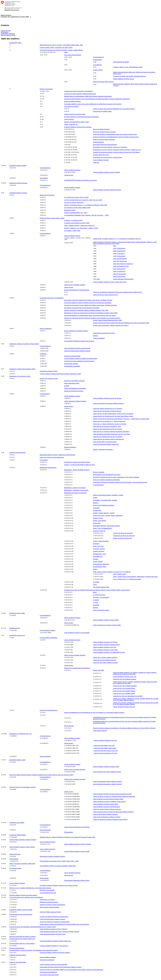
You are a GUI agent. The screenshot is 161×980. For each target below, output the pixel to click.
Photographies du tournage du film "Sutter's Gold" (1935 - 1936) (59, 861)
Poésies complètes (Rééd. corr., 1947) (76, 213)
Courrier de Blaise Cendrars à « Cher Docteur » (54, 946)
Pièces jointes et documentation (49, 907)
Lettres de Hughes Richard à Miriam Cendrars (107, 809)
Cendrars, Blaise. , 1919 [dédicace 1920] (128, 67)
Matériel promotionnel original (49, 902)
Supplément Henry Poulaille (18, 166)
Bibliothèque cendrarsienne (48, 468)
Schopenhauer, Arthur (100, 567)
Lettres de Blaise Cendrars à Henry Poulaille (106, 172)
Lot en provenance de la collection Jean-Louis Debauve (26, 897)
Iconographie (44, 178)
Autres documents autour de (52, 934)
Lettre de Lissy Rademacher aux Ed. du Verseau (108, 437)
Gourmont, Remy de (99, 531)
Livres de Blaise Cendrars (101, 160)
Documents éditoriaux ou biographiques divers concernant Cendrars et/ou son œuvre (90, 315)
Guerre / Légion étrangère (101, 541)
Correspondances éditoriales (48, 638)
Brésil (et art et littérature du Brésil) (104, 505)
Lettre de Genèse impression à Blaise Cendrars (107, 784)
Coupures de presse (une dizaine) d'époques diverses (130, 76)
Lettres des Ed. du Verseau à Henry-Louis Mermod (108, 439)
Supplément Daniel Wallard (18, 835)
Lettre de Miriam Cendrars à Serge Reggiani (106, 807)
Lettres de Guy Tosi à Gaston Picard (124, 688)
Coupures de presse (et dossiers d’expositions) (78, 91)
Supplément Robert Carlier (17, 760)
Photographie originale (71, 364)
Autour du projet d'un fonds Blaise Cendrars (22, 787)
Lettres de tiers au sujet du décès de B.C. (106, 295)
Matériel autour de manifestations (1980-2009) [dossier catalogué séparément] (88, 96)
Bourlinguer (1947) (70, 210)
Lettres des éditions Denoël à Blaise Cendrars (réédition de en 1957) (41, 775)
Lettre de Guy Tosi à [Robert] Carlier (124, 693)
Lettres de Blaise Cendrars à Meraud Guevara (107, 190)
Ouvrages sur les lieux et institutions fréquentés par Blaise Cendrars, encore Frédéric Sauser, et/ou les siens (97, 590)
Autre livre (96, 162)
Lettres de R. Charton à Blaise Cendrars (105, 657)
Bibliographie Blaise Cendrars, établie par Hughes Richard (57, 455)
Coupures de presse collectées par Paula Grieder (79, 361)
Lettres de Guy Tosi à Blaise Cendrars (105, 660)
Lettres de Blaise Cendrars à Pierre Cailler (106, 620)
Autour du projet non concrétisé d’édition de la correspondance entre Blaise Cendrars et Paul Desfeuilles (71, 970)
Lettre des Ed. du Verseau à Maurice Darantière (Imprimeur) (111, 432)
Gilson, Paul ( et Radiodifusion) (102, 528)
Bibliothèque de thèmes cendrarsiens (75, 493)
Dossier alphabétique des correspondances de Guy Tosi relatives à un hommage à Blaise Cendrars (94, 712)
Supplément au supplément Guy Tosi (20, 734)
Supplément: (20, 376)
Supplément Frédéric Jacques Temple (21, 910)
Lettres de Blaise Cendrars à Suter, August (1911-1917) (110, 282)
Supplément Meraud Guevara (18, 183)
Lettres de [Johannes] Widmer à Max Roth (106, 444)
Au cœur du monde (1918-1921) (74, 202)
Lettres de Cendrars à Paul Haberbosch (52, 457)
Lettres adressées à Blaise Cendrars (75, 401)
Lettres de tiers (69, 175)
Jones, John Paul (98, 546)
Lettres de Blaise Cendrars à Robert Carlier (106, 767)
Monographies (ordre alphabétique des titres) (107, 475)
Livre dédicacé (97, 65)
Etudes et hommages (46, 89)
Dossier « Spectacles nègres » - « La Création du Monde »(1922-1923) (86, 205)
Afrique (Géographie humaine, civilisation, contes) (108, 495)
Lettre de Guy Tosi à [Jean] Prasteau (124, 691)
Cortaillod (96, 600)
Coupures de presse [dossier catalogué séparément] (80, 94)
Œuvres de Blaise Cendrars (101, 129)
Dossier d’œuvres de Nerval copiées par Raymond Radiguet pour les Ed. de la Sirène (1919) (121, 323)
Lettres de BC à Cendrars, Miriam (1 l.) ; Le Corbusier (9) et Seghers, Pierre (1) (117, 239)
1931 (115, 246)
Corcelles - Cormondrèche (101, 597)
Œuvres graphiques (46, 329)
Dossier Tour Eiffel (99, 670)
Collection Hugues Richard (17, 453)
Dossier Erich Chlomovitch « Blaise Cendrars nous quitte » (111, 325)
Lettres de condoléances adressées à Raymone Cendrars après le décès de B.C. (118, 292)
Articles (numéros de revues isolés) (75, 114)
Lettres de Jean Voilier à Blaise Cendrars (105, 663)
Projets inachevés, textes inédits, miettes (52, 218)
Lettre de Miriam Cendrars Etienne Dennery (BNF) (108, 799)
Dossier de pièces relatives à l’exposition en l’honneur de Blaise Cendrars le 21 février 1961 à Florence (124, 728)
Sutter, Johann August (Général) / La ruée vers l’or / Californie (112, 572)
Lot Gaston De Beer (15, 868)
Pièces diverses (69, 726)
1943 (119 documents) (120, 259)
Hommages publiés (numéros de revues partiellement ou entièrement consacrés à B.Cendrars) (93, 104)
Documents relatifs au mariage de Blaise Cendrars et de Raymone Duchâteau (88, 303)
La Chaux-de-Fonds (99, 595)
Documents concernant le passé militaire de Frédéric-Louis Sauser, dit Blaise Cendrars (91, 305)
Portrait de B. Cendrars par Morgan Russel (77, 462)
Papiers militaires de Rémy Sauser (124, 79)
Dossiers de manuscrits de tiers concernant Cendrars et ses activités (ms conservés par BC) (92, 318)
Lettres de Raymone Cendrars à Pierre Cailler (107, 625)
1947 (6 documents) (119, 269)
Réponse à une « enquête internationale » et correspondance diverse (30, 888)
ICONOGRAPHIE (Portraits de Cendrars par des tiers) (81, 180)
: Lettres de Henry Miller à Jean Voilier (105, 748)
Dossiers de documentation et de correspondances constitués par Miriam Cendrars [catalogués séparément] (97, 99)
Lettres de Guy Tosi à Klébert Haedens (125, 686)
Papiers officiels (98, 70)
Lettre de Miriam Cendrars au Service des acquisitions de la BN (112, 794)
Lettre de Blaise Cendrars (47, 630)
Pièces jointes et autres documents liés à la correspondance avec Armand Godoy (64, 924)
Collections (43, 354)
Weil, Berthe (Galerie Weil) (101, 587)
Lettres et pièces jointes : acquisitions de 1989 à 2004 (56, 48)
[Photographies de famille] (121, 62)
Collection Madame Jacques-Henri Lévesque (78, 127)
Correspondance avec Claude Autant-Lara (22, 939)
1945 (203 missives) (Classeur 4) (123, 264)
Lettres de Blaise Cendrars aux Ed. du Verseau (107, 398)
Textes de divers (69, 119)
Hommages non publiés (71, 107)
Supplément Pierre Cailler (17, 613)
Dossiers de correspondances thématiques (77, 668)
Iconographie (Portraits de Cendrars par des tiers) (79, 341)
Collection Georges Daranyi (18, 955)
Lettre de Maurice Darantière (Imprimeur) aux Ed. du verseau (112, 434)
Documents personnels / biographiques (52, 298)
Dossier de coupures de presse (74, 391)
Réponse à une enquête (47, 890)
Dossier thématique (70, 447)
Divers (66, 52)
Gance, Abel (97, 523)
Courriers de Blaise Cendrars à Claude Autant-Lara (55, 941)
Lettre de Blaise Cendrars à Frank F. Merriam (53, 929)
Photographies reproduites (72, 366)
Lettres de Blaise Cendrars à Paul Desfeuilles (53, 965)
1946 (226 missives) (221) (121, 266)
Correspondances (98, 57)
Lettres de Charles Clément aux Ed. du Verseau (108, 409)
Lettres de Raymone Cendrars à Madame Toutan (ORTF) (110, 819)
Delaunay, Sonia (98, 518)
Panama (96, 559)
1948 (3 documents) (119, 271)
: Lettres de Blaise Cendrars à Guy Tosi (105, 740)
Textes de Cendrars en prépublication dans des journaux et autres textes (115, 134)
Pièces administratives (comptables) (75, 388)
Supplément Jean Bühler (17, 823)
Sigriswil (96, 608)
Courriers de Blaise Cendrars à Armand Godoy (54, 917)
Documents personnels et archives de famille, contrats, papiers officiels (61, 50)
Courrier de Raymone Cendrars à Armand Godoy (55, 922)
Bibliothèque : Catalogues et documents (76, 490)
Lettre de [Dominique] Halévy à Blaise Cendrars (108, 782)
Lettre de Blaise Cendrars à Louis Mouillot (77, 633)
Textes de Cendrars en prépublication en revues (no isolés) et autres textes (116, 137)
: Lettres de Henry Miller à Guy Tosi (104, 746)
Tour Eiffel (96, 582)
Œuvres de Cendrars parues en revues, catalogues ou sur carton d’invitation (116, 477)
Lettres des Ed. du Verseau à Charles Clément (107, 411)
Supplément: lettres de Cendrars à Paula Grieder (24, 344)
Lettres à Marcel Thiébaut (17, 883)
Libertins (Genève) (99, 551)
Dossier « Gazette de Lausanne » (103, 449)
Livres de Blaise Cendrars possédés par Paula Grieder (81, 359)
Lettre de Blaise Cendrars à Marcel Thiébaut (23, 840)
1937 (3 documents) (119, 248)
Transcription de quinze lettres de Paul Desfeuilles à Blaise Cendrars (61, 967)
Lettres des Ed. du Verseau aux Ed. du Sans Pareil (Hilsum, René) (113, 416)
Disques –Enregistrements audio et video (77, 122)
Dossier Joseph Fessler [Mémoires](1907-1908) (108, 320)
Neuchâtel (96, 605)
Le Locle (96, 602)
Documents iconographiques (48, 972)
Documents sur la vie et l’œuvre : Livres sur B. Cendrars (110, 147)
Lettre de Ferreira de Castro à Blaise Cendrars (107, 772)
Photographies (97, 60)
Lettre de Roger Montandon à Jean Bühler (77, 827)
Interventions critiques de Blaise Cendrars (52, 856)
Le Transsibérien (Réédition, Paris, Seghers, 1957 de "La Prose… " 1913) (87, 215)
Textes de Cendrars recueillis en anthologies (106, 480)
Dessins (95, 336)
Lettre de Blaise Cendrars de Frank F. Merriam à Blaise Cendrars (59, 932)
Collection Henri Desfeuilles (18, 962)
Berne (95, 592)
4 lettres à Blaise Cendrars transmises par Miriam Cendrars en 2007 (60, 374)
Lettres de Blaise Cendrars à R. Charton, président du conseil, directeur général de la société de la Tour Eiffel (135, 673)
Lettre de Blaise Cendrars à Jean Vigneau (22, 847)
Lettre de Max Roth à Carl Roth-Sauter (105, 442)
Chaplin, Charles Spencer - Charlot (104, 513)
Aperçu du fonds (6, 31)
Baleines (96, 503)
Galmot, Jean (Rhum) (100, 521)
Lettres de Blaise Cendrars (72, 170)
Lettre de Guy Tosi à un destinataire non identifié (128, 696)
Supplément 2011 (15, 628)
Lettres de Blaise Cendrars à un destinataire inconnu (109, 652)
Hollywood (96, 544)
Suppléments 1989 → (16, 43)
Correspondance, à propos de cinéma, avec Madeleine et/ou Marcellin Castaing (33, 950)
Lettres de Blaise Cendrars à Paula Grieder (77, 348)
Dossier (49, 378)
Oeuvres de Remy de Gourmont (123, 533)
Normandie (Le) (98, 556)
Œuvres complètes (99, 472)
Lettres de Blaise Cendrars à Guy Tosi (105, 647)
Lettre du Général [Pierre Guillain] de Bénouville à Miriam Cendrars (113, 812)
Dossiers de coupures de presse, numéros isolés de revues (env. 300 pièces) (116, 152)
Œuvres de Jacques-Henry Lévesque (104, 132)
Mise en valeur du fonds (8, 35)
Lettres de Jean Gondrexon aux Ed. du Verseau (108, 429)
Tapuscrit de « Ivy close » (47, 900)
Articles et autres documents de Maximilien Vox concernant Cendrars (114, 109)
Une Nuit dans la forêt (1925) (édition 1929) (77, 208)
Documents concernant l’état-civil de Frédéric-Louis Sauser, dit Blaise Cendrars (88, 300)
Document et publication (47, 960)
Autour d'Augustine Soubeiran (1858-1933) (22, 864)
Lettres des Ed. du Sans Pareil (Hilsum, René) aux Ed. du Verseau (113, 414)
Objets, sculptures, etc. (71, 124)
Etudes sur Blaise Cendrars (72, 101)
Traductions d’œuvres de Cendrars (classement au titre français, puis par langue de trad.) (120, 482)
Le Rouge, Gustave (99, 549)
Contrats (67, 386)
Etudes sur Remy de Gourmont (123, 538)
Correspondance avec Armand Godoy (21, 914)
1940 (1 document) (119, 253)
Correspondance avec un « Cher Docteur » (22, 943)
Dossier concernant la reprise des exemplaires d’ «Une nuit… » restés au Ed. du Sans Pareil (121, 419)
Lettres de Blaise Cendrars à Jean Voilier (105, 650)
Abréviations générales (8, 34)
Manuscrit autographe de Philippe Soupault (22, 937)
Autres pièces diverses (100, 731)
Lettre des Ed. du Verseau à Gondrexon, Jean (107, 426)
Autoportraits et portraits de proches (104, 333)
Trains (95, 585)
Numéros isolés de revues (101, 155)
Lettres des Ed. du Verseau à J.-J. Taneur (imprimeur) (109, 421)
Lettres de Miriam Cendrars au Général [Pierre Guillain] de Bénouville (114, 796)
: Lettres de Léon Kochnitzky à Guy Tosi (105, 753)
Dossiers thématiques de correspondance (77, 290)
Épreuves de (17, 948)
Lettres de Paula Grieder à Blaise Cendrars (77, 351)
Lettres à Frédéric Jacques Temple (50, 912)
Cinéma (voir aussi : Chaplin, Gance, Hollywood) (108, 516)
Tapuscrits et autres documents (49, 975)
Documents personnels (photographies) (105, 145)
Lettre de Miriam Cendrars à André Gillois (106, 804)
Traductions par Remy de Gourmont (124, 536)
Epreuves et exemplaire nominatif (74, 381)
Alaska (95, 498)
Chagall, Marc (97, 510)
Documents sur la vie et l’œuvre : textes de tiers (107, 157)
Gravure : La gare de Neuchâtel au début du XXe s (80, 465)
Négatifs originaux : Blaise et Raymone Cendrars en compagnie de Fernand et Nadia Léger (67, 837)
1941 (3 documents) (119, 256)
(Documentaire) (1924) (49, 371)
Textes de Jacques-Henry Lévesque (104, 139)
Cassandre (96, 508)
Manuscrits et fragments (47, 195)
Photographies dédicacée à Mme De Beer (77, 880)
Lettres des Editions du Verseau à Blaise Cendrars (108, 403)
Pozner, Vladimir (98, 562)
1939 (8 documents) (119, 251)
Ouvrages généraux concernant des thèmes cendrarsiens (82, 117)
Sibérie (95, 569)
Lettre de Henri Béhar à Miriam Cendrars (105, 814)
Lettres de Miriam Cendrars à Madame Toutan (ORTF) (109, 802)
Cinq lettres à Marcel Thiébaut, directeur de (59, 885)
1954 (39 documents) (120, 274)
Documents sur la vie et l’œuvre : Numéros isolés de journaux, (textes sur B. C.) (117, 150)
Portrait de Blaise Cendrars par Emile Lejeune (23, 895)
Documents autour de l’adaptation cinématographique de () (32, 927)
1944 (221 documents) (120, 261)
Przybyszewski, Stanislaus (101, 564)
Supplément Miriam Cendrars (18, 193)
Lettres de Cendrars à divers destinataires (52, 905)
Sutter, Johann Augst (119, 574)
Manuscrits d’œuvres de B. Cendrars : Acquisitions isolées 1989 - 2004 (61, 45)
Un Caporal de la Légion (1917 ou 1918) (76, 197)
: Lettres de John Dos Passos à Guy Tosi (105, 751)
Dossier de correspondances (48, 710)
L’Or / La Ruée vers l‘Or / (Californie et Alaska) (127, 579)
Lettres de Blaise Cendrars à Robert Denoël (106, 645)
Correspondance (45, 394)
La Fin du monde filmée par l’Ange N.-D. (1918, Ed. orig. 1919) (83, 200)
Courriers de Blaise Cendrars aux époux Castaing (55, 953)
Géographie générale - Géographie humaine (106, 526)
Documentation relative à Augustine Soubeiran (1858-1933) (58, 866)
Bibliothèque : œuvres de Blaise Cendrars (77, 470)
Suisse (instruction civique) (101, 610)
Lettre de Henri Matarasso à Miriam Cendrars (107, 817)
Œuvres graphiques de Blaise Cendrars (76, 331)
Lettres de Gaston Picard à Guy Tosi (124, 707)
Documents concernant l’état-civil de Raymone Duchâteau (82, 308)
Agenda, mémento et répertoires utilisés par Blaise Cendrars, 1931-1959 (86, 310)
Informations (5, 32)
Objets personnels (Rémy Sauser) (103, 82)
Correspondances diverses (48, 893)
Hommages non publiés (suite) (102, 111)
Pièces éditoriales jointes (72, 383)
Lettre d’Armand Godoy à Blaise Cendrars (52, 919)
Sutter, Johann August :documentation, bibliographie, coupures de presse (135, 577)
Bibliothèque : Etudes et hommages (75, 488)
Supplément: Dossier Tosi (17, 635)
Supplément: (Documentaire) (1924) (22, 369)
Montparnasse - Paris (100, 554)
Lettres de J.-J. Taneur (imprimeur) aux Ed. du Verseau (110, 424)
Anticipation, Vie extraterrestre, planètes (105, 500)
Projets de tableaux (99, 338)
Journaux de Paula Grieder (72, 356)
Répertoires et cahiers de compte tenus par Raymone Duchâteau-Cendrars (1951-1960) (91, 313)
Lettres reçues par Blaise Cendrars (75, 285)
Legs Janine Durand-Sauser (73, 55)
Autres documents (45, 756)
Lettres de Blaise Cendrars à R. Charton (105, 642)
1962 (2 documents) (119, 277)
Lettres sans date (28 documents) (123, 279)
